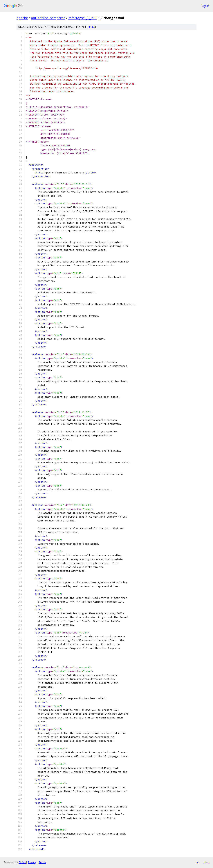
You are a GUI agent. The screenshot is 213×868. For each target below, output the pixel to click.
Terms (42, 862)
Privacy (32, 862)
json (206, 862)
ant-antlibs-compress (48, 18)
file (92, 27)
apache (22, 18)
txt (198, 862)
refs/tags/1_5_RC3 (82, 18)
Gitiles (22, 862)
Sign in (205, 6)
